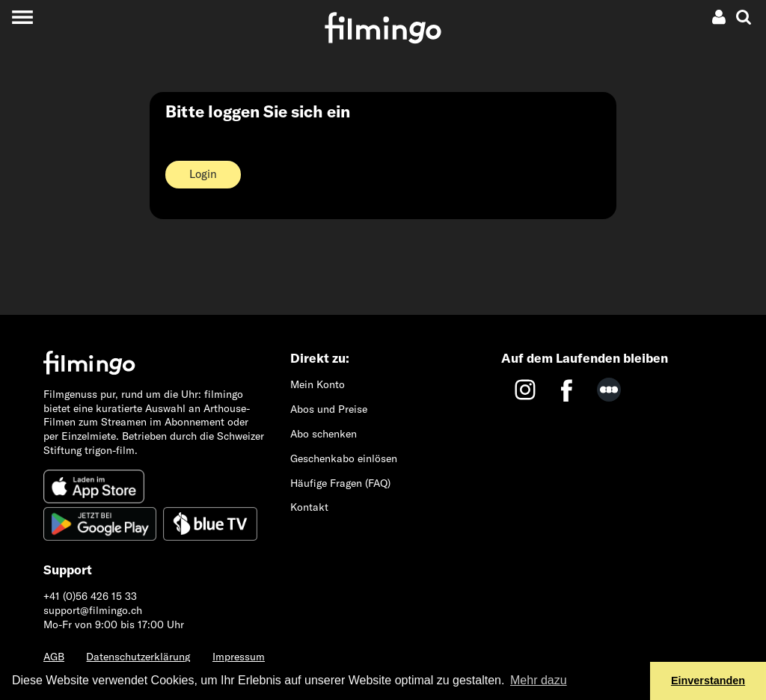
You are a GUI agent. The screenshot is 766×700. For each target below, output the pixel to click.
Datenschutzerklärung (138, 657)
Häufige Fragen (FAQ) (340, 483)
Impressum (239, 657)
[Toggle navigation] (22, 17)
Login (203, 174)
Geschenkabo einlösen (344, 458)
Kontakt (309, 507)
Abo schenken (324, 434)
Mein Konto (318, 384)
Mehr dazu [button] (539, 680)
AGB (54, 657)
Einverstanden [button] (708, 681)
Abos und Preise (329, 409)
